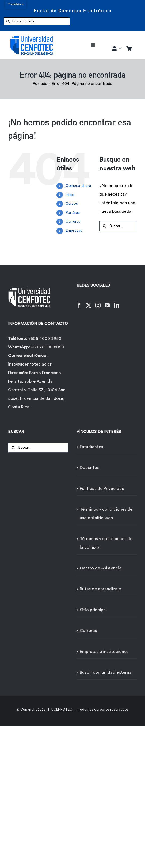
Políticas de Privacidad (102, 489)
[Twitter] (89, 302)
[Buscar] (8, 21)
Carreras (73, 222)
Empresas (74, 231)
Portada (40, 84)
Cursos (72, 204)
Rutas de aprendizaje (100, 589)
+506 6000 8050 (47, 347)
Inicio (70, 195)
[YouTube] (107, 302)
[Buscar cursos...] (37, 21)
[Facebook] (79, 302)
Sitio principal (93, 610)
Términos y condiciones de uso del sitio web (106, 514)
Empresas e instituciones (104, 652)
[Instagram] (98, 302)
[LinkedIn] (117, 302)
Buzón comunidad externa (106, 672)
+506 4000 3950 (45, 339)
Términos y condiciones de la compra (106, 543)
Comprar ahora (78, 186)
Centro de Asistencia (101, 568)
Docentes (89, 468)
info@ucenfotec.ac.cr (30, 364)
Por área (73, 213)
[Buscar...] (118, 226)
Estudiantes (91, 447)
